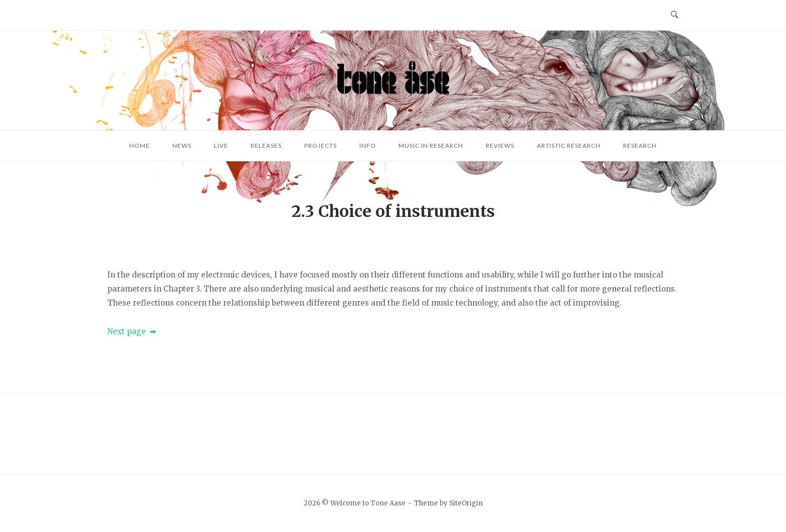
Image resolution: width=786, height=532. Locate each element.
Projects (321, 146)
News (182, 146)
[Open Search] (674, 15)
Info (368, 146)
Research (640, 146)
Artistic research (569, 146)
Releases (266, 146)
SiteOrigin (466, 503)
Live (221, 146)
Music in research (431, 146)
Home (140, 146)
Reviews (500, 146)
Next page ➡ (132, 331)
